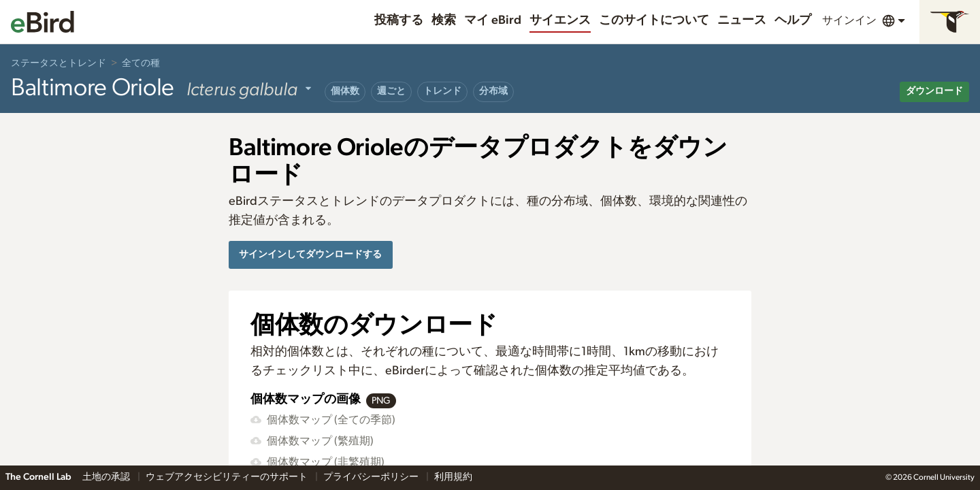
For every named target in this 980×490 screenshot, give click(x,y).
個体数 (345, 91)
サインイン (849, 20)
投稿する (399, 20)
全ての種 (141, 63)
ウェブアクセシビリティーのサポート (228, 477)
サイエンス (560, 20)
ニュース (742, 20)
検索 (444, 20)
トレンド (442, 91)
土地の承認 (107, 477)
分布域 (493, 91)
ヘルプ (793, 20)
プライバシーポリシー (372, 477)
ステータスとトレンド (59, 63)
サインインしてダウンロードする (310, 254)
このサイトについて (654, 20)
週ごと (391, 91)
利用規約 (453, 477)
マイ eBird (493, 20)
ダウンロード (934, 91)
